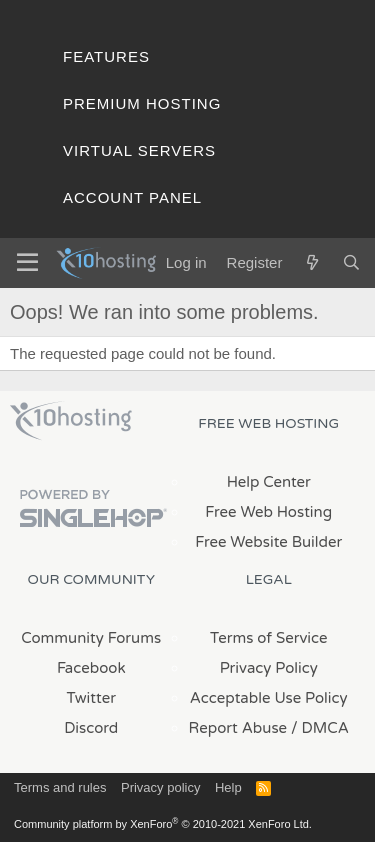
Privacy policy (160, 787)
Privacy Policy (269, 668)
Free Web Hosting (268, 512)
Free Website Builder (268, 542)
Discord (91, 728)
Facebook (91, 668)
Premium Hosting (142, 103)
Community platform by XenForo (163, 824)
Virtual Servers (139, 150)
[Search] (351, 262)
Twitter (91, 698)
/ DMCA (320, 728)
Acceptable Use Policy (269, 698)
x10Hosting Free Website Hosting (71, 421)
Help (228, 787)
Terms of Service (269, 638)
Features (106, 56)
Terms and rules (60, 787)
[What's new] (311, 262)
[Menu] (27, 263)
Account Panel (132, 197)
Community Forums (91, 638)
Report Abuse (238, 728)
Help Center (269, 482)
